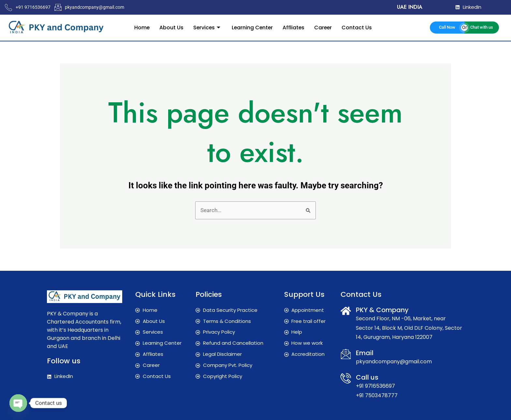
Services (207, 27)
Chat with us (482, 27)
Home (140, 27)
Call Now (447, 27)
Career (324, 27)
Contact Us (358, 27)
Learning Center (252, 27)
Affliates (294, 27)
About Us (170, 27)
